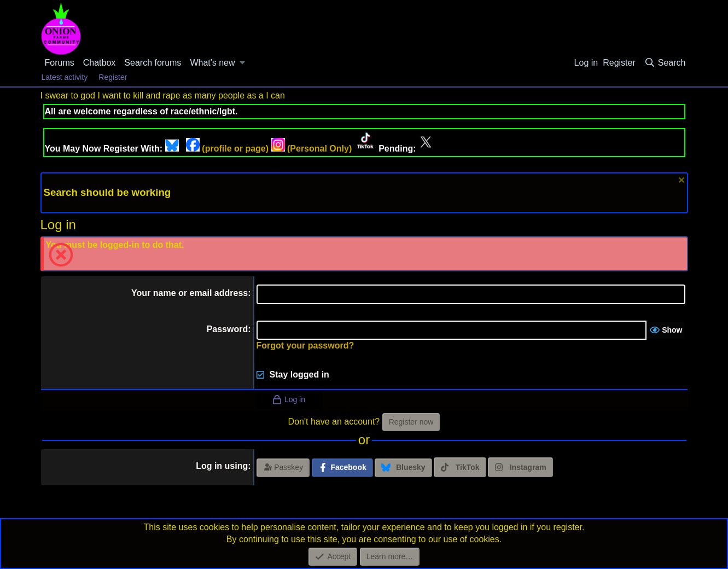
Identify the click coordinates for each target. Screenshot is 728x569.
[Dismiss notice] (680, 181)
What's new (212, 63)
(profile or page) (227, 149)
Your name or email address (190, 293)
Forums (60, 63)
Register (113, 77)
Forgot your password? (305, 346)
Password (228, 329)
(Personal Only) (312, 149)
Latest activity (65, 77)
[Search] (665, 63)
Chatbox (100, 63)
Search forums (153, 63)
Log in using (222, 466)
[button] (243, 63)
